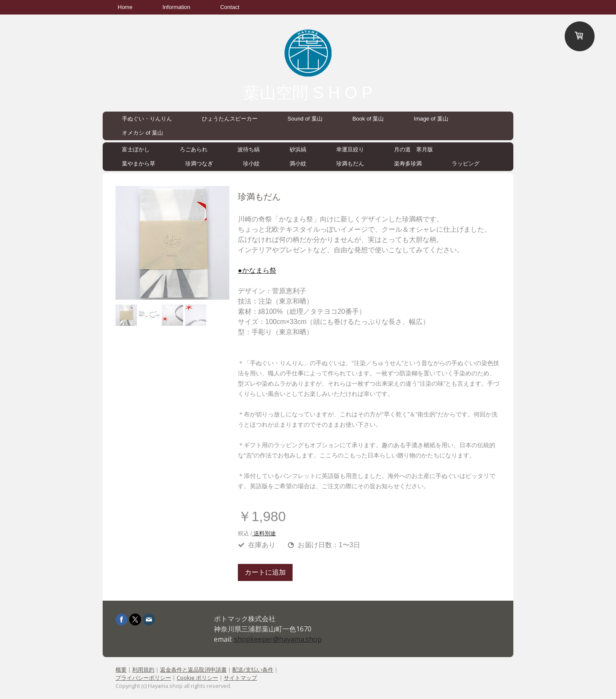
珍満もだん (350, 164)
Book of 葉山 (368, 119)
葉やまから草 (139, 164)
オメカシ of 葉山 (142, 133)
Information (176, 7)
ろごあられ (194, 149)
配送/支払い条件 (253, 670)
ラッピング (466, 164)
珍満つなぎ (199, 164)
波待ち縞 (249, 149)
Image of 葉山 (431, 119)
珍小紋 (251, 164)
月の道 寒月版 (413, 149)
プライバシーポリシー (143, 678)
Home (125, 7)
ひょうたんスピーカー (230, 119)
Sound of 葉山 (305, 119)
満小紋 (298, 164)
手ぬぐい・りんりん (147, 119)
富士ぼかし (136, 149)
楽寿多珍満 (408, 164)
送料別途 (264, 533)
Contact (230, 7)
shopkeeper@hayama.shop (278, 639)
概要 (121, 670)
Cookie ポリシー (197, 678)
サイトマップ (240, 678)
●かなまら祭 (257, 270)
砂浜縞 (298, 149)
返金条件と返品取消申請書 (193, 670)
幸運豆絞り (350, 149)
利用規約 (143, 670)
